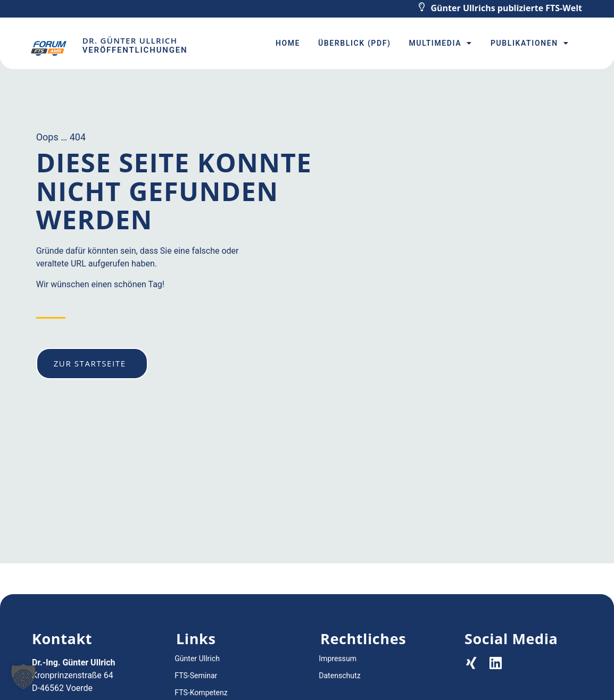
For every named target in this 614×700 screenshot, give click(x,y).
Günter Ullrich (197, 659)
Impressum (337, 659)
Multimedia (440, 43)
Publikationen (530, 43)
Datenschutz (339, 676)
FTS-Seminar (196, 676)
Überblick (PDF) (354, 43)
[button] (23, 677)
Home (288, 43)
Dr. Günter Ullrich (130, 40)
